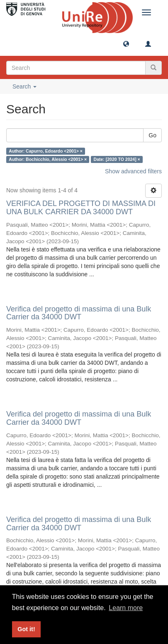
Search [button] (24, 86)
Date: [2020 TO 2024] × (117, 159)
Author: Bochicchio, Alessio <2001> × (48, 159)
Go (152, 135)
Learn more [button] (126, 608)
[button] (126, 43)
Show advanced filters (133, 171)
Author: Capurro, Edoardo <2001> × (46, 151)
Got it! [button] (26, 629)
